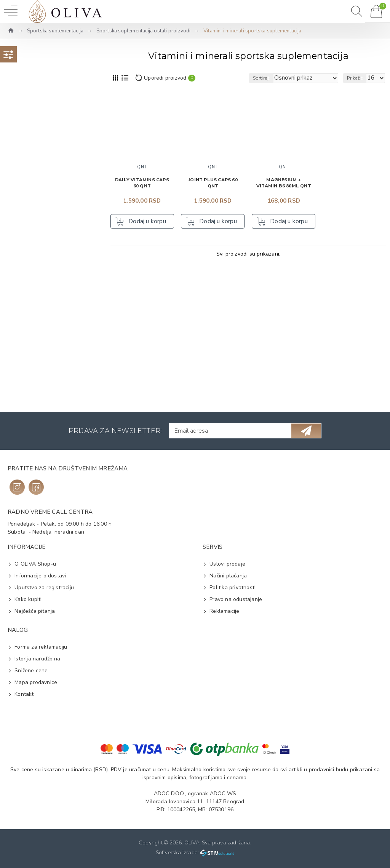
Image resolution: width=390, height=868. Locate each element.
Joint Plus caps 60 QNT (213, 183)
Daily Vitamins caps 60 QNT (142, 183)
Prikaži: (355, 78)
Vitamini (28, 346)
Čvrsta (26, 376)
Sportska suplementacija (55, 31)
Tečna (26, 388)
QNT (24, 151)
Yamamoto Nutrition (43, 187)
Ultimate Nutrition (41, 175)
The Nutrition (35, 163)
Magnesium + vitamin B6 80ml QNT (284, 183)
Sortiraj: (261, 78)
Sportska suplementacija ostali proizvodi (144, 31)
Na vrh (28, 121)
